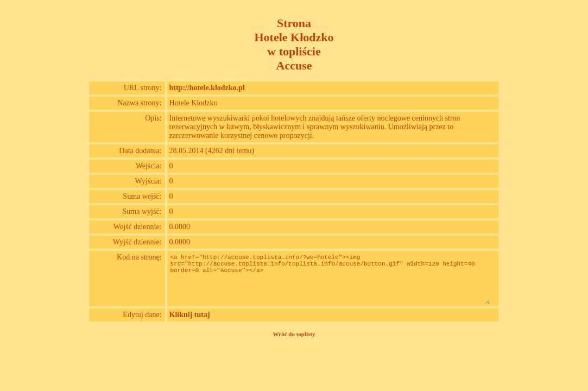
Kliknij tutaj (190, 315)
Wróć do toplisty (294, 334)
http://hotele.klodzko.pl (207, 88)
